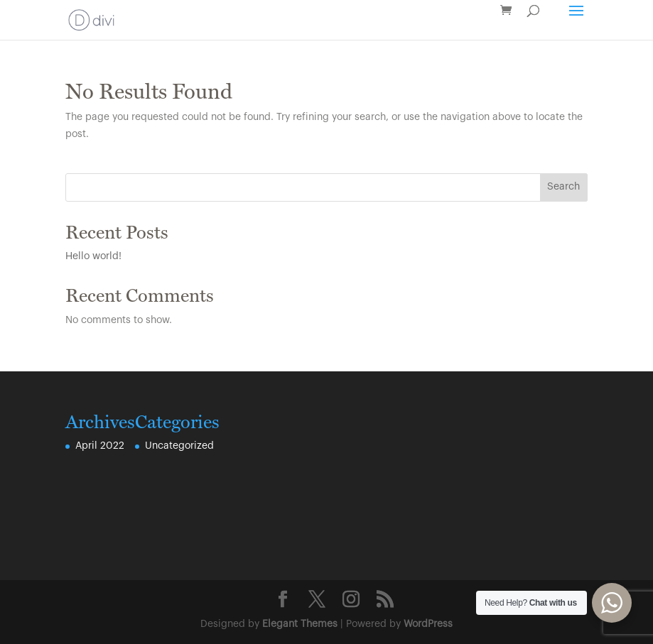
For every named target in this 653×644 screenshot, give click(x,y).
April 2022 (100, 446)
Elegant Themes (300, 624)
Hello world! (93, 256)
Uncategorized (179, 446)
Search (563, 187)
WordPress (428, 624)
